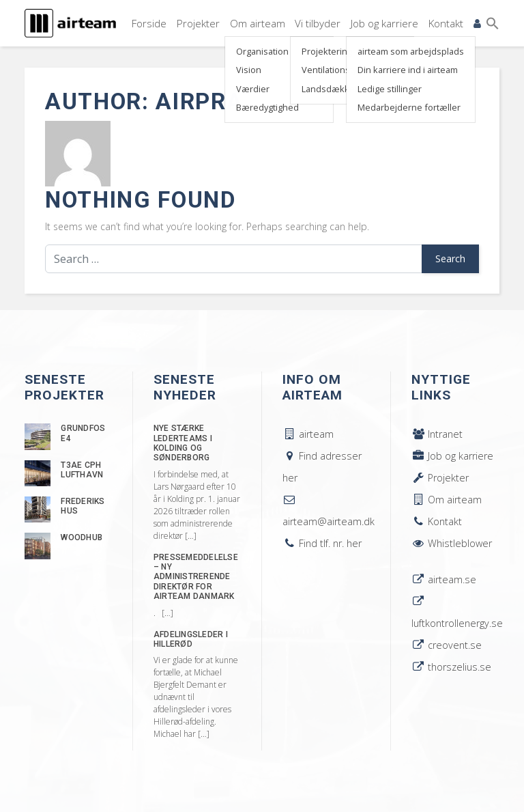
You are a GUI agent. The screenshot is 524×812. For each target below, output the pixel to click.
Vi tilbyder (315, 22)
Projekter (193, 22)
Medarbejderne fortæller (406, 107)
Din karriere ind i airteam (405, 69)
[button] (493, 23)
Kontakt (445, 22)
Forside (144, 22)
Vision (245, 69)
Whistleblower (452, 543)
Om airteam (253, 22)
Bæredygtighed (263, 107)
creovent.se (447, 645)
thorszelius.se (451, 667)
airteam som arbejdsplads (408, 51)
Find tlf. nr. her (322, 543)
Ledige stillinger (387, 87)
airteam (308, 434)
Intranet (437, 434)
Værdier (249, 87)
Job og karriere (382, 22)
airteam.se (444, 579)
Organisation (258, 51)
